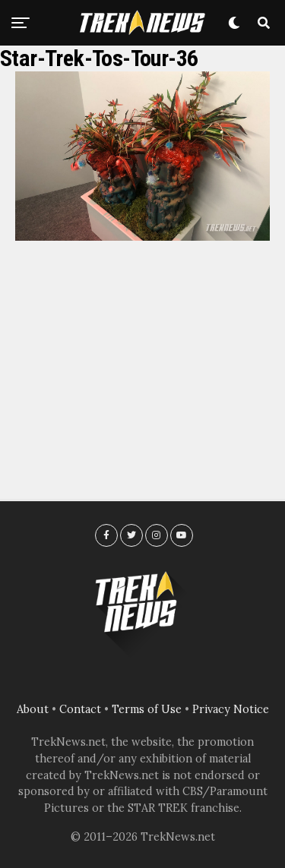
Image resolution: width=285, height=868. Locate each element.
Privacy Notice (231, 709)
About (33, 709)
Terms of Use (147, 709)
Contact (80, 709)
